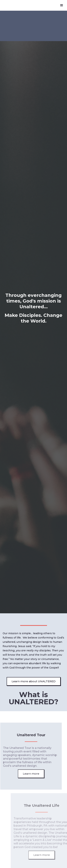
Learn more (30, 774)
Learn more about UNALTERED (34, 681)
